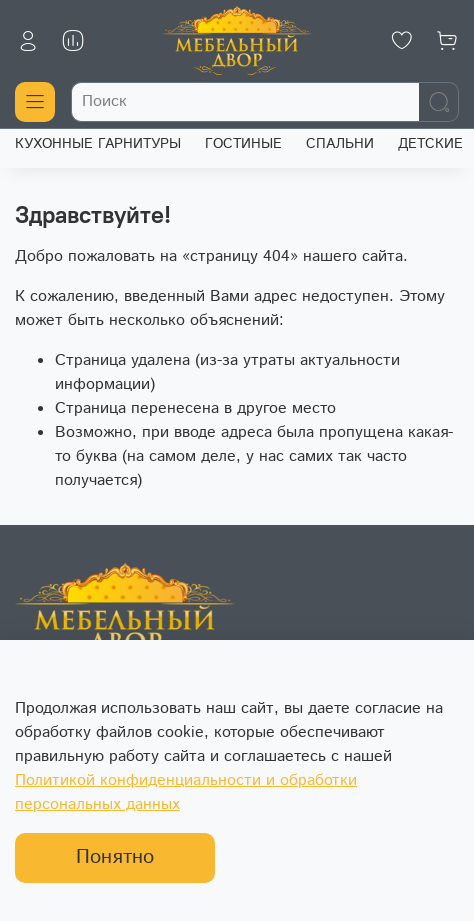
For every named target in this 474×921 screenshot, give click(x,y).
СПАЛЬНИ (340, 144)
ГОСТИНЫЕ (243, 144)
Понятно (115, 857)
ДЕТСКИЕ (430, 144)
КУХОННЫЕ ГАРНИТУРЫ (98, 144)
